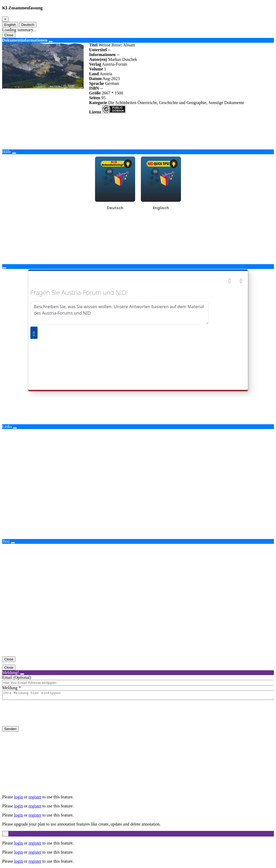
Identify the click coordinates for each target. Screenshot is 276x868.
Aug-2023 (111, 79)
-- (109, 50)
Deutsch (28, 25)
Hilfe (7, 152)
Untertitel (98, 50)
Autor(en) (98, 59)
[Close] (5, 19)
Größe (95, 93)
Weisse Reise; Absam (117, 45)
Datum (95, 79)
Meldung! (11, 673)
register (35, 797)
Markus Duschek (123, 59)
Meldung (10, 688)
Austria (106, 74)
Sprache (96, 83)
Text (6, 541)
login (19, 797)
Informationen (102, 55)
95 (103, 98)
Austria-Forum (114, 64)
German (112, 83)
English (10, 25)
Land (94, 74)
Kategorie (98, 103)
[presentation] (43, 717)
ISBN (94, 88)
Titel (93, 45)
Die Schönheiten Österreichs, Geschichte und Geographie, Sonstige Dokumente (176, 103)
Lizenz (95, 112)
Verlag (95, 64)
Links (7, 427)
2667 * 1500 (112, 93)
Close (9, 35)
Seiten (95, 98)
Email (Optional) (17, 677)
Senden (10, 730)
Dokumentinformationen (25, 40)
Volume (96, 69)
